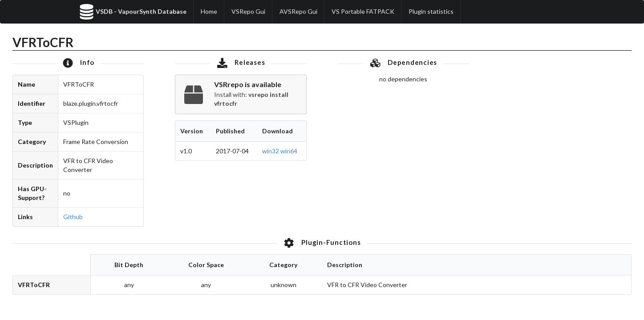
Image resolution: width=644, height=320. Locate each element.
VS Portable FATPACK (363, 11)
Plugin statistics (431, 11)
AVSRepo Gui (298, 11)
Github (73, 217)
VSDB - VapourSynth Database (133, 12)
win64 (289, 151)
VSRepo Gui (248, 11)
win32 (271, 151)
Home (209, 11)
